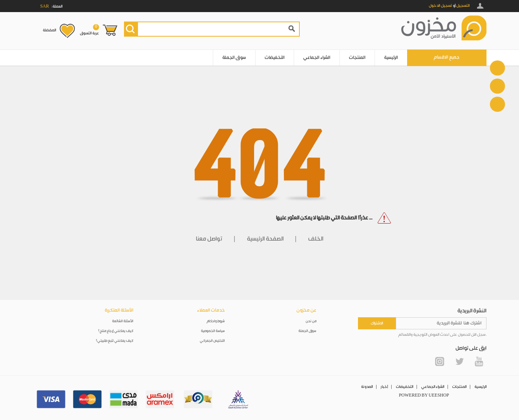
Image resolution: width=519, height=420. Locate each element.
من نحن (311, 321)
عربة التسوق (89, 30)
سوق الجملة (234, 58)
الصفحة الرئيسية (265, 239)
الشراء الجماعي (317, 58)
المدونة (367, 387)
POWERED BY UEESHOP (424, 395)
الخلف (316, 239)
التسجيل (463, 6)
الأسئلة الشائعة (123, 321)
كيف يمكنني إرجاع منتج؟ (116, 331)
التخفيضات (275, 58)
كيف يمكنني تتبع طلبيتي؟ (115, 341)
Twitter (459, 361)
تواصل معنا (209, 239)
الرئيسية (391, 58)
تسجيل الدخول (440, 6)
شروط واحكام (216, 321)
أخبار (384, 387)
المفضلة (49, 30)
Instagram (440, 361)
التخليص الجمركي (212, 341)
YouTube (479, 361)
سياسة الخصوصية (213, 331)
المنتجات (357, 58)
